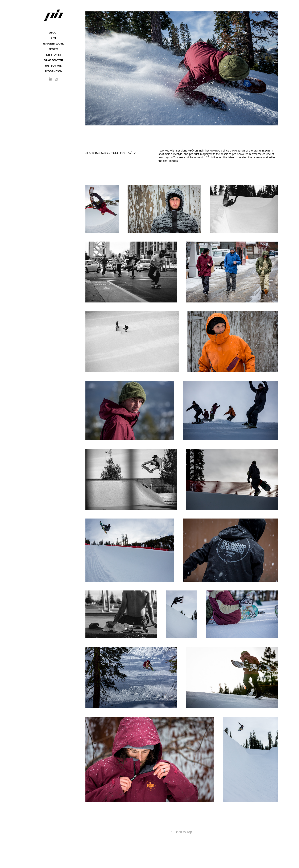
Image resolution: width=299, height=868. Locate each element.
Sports (53, 49)
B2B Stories (53, 55)
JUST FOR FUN (53, 66)
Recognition (53, 71)
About (53, 33)
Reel (53, 38)
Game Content (53, 60)
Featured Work (53, 44)
